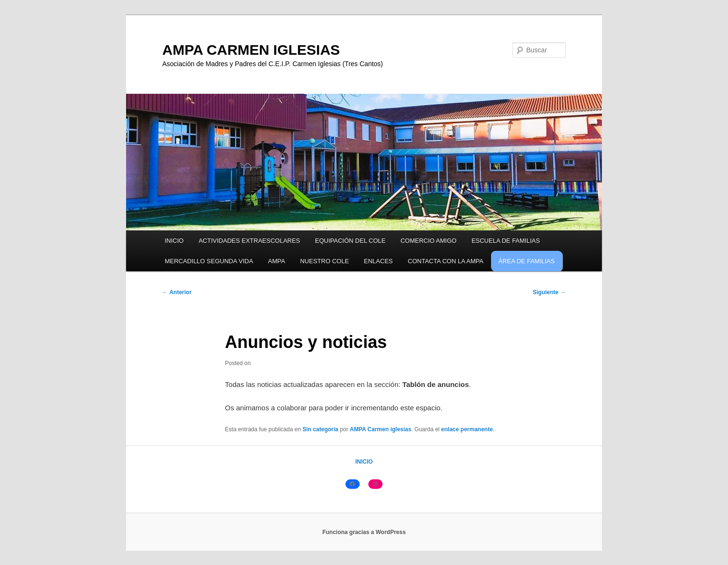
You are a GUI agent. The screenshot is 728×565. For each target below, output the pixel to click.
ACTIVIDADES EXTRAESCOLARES (249, 241)
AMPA (276, 261)
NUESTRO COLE (325, 261)
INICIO (174, 241)
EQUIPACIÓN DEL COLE (350, 241)
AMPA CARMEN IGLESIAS (251, 50)
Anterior (177, 292)
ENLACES (379, 261)
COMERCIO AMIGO (429, 241)
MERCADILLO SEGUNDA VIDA (209, 261)
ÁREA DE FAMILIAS (526, 261)
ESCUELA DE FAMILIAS (506, 241)
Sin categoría (320, 429)
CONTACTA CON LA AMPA (446, 261)
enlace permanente (467, 429)
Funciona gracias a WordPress (364, 532)
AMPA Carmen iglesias (380, 429)
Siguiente (549, 292)
